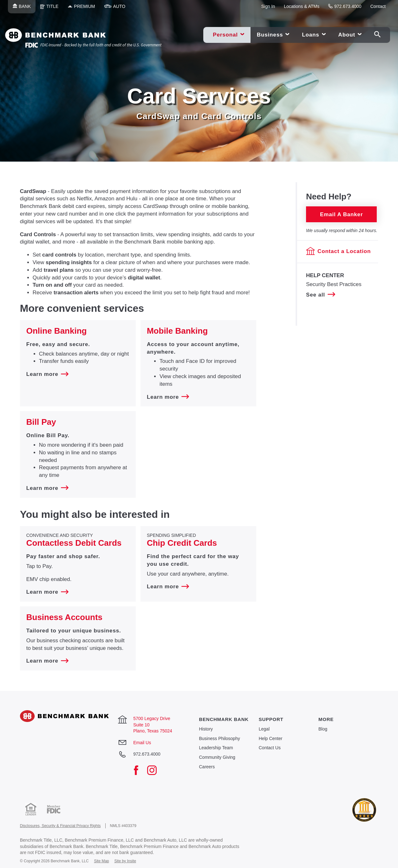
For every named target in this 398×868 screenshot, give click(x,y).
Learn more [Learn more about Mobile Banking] (168, 397)
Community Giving (217, 757)
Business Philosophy (219, 738)
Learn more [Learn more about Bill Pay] (47, 488)
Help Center (271, 738)
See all (321, 294)
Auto (117, 9)
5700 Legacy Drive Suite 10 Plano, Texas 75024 (153, 725)
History (206, 729)
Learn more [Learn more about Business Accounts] (47, 661)
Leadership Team (216, 748)
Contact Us (270, 748)
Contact (378, 6)
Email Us (142, 743)
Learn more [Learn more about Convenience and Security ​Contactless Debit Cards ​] (47, 592)
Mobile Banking (177, 331)
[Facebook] (139, 771)
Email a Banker (341, 214)
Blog (323, 729)
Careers (207, 767)
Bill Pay (41, 422)
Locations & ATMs (302, 6)
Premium (84, 9)
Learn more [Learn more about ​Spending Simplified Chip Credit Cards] (168, 587)
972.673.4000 (345, 6)
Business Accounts (64, 617)
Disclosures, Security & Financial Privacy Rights (60, 826)
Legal (264, 729)
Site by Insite (125, 861)
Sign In (268, 6)
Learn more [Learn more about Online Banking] (47, 374)
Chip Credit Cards (182, 543)
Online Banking (57, 331)
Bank (24, 9)
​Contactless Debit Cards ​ (75, 543)
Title (52, 9)
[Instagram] (155, 771)
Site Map (101, 861)
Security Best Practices (334, 284)
